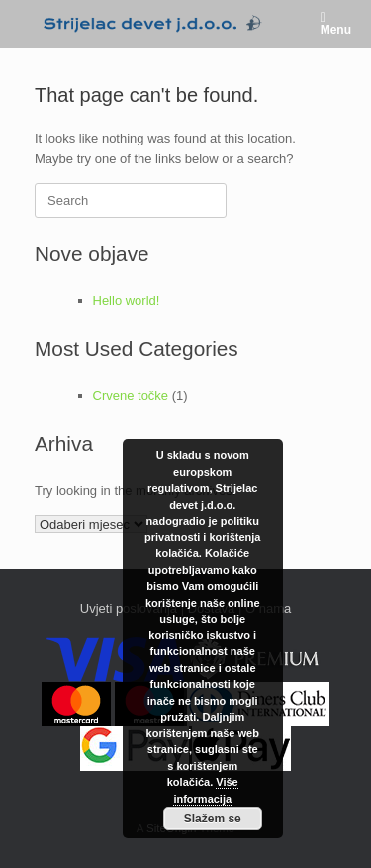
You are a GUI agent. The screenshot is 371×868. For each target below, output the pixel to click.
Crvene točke (131, 395)
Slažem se (213, 819)
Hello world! (127, 300)
